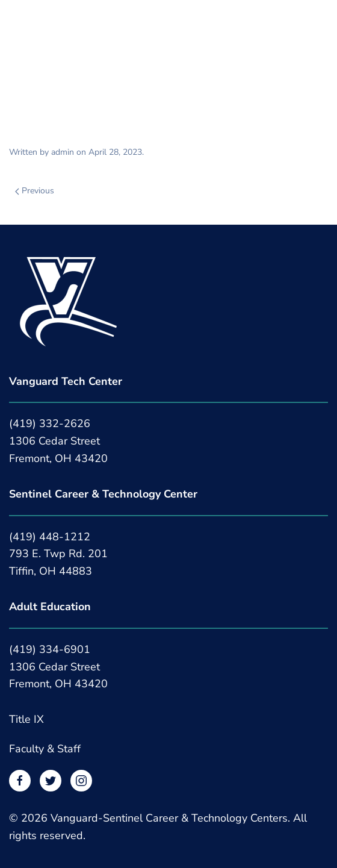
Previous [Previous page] (35, 191)
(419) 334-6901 (50, 649)
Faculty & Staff (45, 749)
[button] (15, 23)
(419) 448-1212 (50, 537)
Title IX (26, 719)
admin (63, 152)
